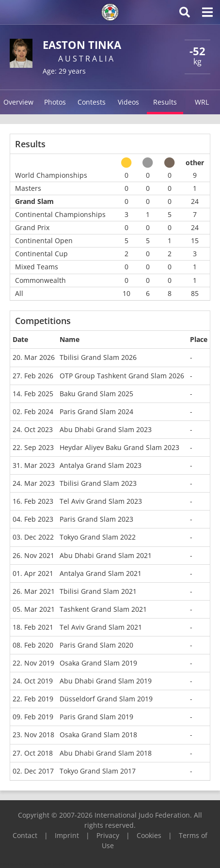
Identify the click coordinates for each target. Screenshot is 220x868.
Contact (25, 835)
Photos (55, 102)
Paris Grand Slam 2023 (96, 519)
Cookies (149, 835)
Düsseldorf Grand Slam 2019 (106, 699)
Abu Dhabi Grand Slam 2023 (106, 429)
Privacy (108, 835)
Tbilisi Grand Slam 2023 (98, 483)
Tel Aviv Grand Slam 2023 (101, 501)
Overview (18, 102)
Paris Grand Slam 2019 (96, 717)
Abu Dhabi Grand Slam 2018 (106, 753)
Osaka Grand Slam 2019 (98, 663)
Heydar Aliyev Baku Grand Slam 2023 (119, 447)
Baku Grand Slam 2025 (96, 394)
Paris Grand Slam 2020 (96, 645)
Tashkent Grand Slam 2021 (103, 609)
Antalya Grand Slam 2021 (101, 573)
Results (165, 102)
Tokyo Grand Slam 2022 (98, 537)
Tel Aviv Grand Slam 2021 (101, 627)
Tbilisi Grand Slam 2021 (98, 591)
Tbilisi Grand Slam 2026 (98, 357)
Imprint (67, 835)
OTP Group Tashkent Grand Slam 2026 (122, 376)
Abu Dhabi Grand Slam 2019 (106, 681)
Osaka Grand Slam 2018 (98, 735)
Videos (128, 102)
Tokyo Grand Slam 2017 (98, 771)
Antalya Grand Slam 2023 (101, 465)
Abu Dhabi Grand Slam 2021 (106, 555)
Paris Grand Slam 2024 (96, 411)
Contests (92, 102)
